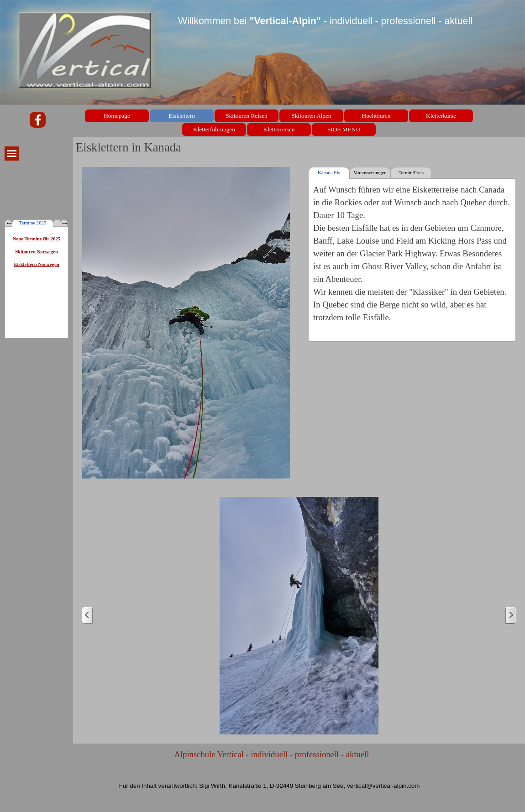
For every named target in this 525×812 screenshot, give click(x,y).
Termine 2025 (33, 223)
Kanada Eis (329, 173)
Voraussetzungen (370, 173)
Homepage (117, 116)
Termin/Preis (411, 173)
